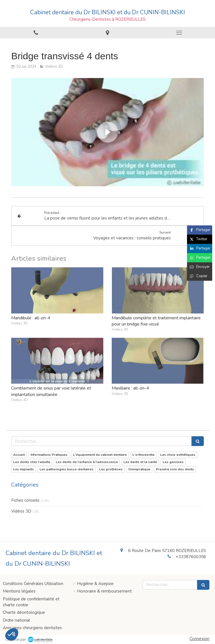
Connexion (199, 639)
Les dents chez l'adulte (32, 462)
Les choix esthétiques (178, 455)
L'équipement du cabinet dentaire (100, 455)
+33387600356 (191, 557)
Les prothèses (111, 469)
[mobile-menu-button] (179, 33)
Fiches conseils (25, 500)
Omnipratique (139, 469)
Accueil (19, 455)
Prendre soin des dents (175, 469)
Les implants (24, 469)
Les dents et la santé (140, 462)
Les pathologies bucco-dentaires (66, 469)
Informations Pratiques (49, 455)
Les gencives (173, 462)
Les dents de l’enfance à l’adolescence (87, 462)
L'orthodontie (143, 455)
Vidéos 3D (21, 511)
